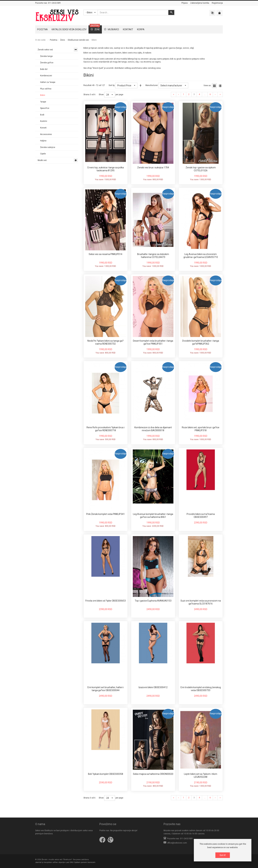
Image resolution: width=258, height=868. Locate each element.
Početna (54, 40)
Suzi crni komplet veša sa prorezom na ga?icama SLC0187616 (201, 602)
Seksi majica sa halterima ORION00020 (153, 774)
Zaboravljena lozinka (200, 3)
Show (101, 95)
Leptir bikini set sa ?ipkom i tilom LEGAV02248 (201, 775)
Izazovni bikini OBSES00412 (153, 687)
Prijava (185, 3)
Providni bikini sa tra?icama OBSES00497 (201, 516)
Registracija (217, 3)
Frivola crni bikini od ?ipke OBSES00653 (106, 601)
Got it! (223, 855)
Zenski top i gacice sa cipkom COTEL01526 (201, 169)
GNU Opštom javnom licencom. (83, 862)
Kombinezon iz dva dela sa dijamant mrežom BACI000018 (153, 429)
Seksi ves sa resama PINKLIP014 (105, 254)
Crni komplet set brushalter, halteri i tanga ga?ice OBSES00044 (105, 689)
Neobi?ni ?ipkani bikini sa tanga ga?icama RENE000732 (105, 342)
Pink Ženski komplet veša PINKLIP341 (105, 514)
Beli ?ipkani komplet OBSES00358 (106, 774)
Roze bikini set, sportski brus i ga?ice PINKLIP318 (201, 429)
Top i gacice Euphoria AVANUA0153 (153, 601)
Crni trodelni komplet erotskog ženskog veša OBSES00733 (201, 689)
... (205, 94)
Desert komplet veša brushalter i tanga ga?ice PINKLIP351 (153, 342)
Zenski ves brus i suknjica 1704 (153, 168)
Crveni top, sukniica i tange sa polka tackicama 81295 (105, 169)
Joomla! (38, 862)
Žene (63, 40)
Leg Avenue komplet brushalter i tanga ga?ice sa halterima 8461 (153, 516)
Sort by (112, 85)
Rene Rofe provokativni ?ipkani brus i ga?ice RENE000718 (106, 429)
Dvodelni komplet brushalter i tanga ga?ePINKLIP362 (201, 342)
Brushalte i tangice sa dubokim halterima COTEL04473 (153, 256)
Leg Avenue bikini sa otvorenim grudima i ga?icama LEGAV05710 (201, 256)
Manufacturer (152, 85)
